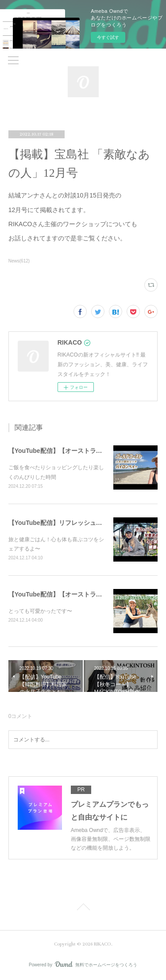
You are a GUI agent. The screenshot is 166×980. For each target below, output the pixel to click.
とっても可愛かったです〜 (40, 611)
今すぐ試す (108, 37)
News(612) (19, 261)
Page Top (83, 908)
